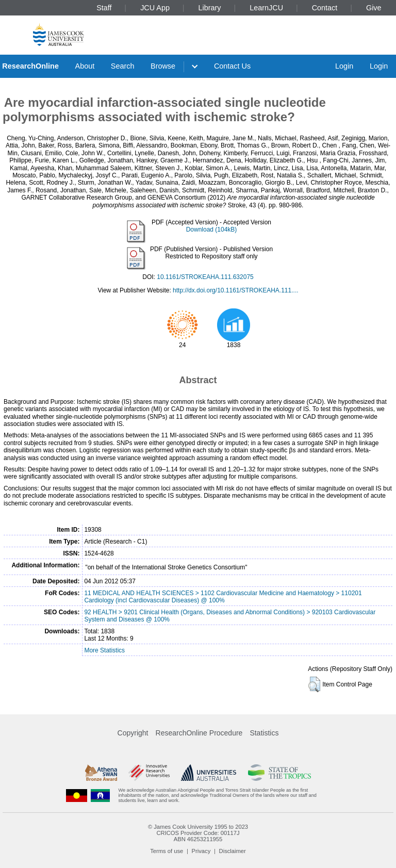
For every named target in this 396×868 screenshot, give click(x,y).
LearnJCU (266, 8)
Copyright (133, 733)
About (85, 66)
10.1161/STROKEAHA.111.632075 (205, 277)
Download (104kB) (212, 230)
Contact (325, 8)
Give (374, 8)
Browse (163, 66)
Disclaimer (233, 851)
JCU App (155, 8)
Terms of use (167, 851)
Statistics (264, 733)
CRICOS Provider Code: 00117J (198, 833)
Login (344, 66)
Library (210, 8)
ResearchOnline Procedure (199, 733)
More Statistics (104, 650)
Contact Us (232, 66)
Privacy (201, 851)
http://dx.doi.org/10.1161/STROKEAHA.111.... (235, 290)
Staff (104, 8)
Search (123, 66)
